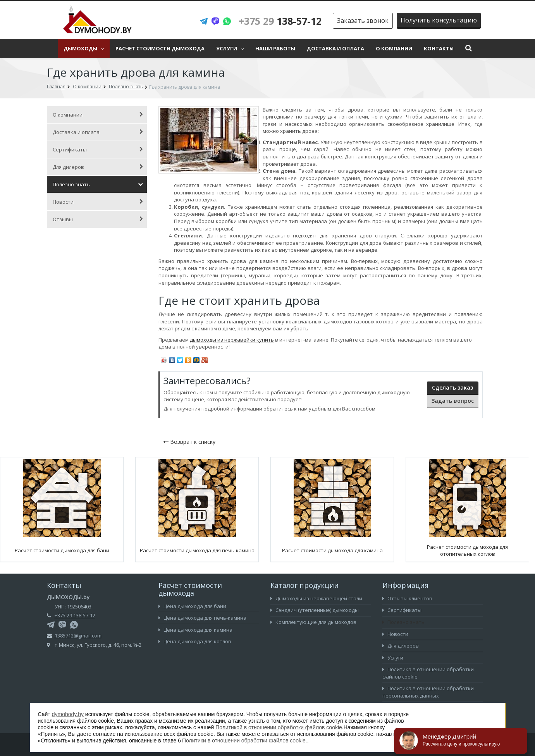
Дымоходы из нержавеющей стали (316, 598)
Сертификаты (98, 149)
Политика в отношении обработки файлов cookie (428, 673)
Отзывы (98, 219)
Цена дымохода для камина (195, 630)
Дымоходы (84, 48)
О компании (394, 48)
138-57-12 (280, 21)
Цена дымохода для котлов (195, 641)
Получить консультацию (439, 20)
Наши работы (275, 48)
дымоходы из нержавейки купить (232, 340)
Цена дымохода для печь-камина (202, 618)
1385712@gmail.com (78, 636)
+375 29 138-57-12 (75, 615)
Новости (98, 202)
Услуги (230, 48)
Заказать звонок (363, 21)
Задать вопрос (453, 401)
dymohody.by (68, 714)
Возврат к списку (189, 442)
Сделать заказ (452, 387)
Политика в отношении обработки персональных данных (428, 692)
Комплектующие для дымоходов (313, 622)
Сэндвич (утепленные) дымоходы (315, 610)
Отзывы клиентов (407, 598)
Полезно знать (98, 184)
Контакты (439, 48)
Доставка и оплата (335, 48)
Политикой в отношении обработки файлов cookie (279, 727)
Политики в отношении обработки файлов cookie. (245, 741)
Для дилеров (98, 167)
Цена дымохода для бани (192, 606)
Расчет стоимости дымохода (160, 48)
